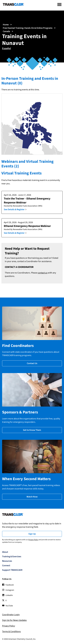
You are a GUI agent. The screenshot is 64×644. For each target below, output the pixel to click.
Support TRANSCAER (12, 570)
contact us (43, 273)
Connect (6, 566)
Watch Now (32, 497)
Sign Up (32, 534)
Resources (7, 561)
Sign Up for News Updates (14, 620)
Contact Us (32, 363)
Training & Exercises (12, 557)
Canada (6, 31)
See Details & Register (14, 209)
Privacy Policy (33, 540)
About (5, 552)
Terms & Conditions (11, 631)
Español (6, 48)
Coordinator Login (11, 615)
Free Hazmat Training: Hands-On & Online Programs (28, 28)
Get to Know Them (32, 430)
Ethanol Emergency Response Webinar (27, 226)
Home (6, 25)
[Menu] (59, 5)
